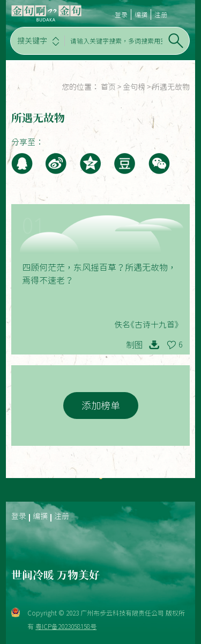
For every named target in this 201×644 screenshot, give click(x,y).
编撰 (141, 15)
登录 (121, 15)
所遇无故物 (171, 87)
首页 (108, 87)
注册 (161, 15)
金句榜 (134, 87)
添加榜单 (101, 406)
